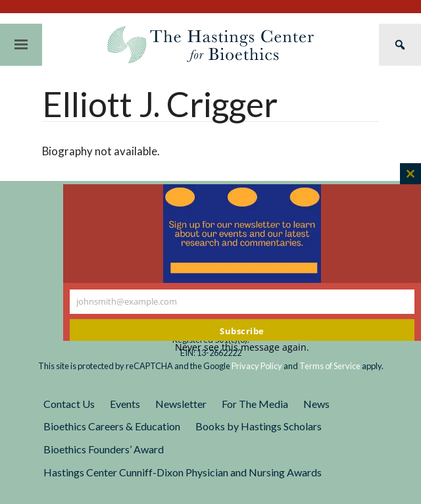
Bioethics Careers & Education (112, 426)
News (316, 404)
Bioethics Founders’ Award (104, 449)
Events (125, 404)
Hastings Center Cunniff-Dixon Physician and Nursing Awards (183, 472)
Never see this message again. (242, 347)
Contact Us (69, 404)
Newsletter (181, 404)
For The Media (255, 404)
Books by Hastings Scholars (259, 426)
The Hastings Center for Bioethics (210, 45)
